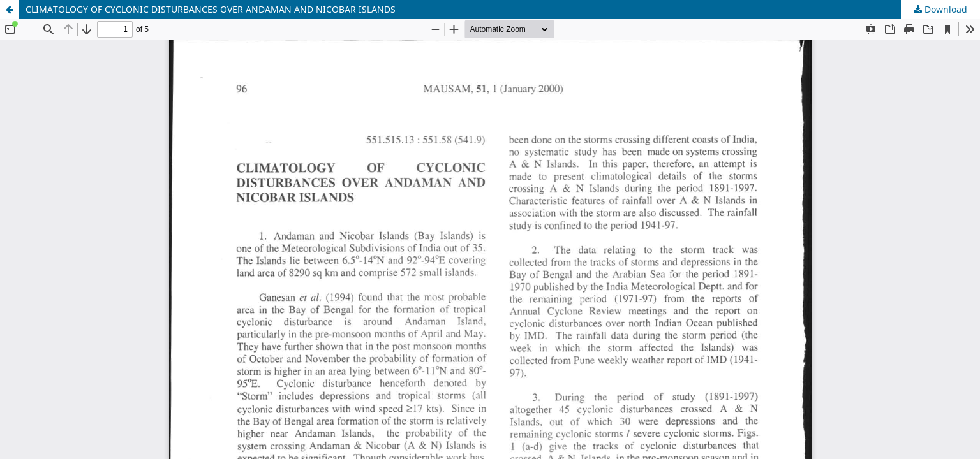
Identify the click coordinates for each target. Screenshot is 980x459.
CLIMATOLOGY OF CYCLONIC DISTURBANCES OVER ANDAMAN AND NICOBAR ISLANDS (211, 9)
